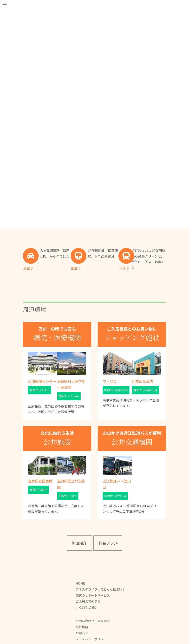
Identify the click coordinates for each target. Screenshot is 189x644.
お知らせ (82, 633)
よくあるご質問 (87, 607)
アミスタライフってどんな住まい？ (100, 589)
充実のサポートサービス (93, 595)
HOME (80, 583)
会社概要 (82, 627)
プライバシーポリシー (91, 639)
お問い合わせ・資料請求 (93, 621)
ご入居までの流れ (88, 601)
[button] (79, 543)
